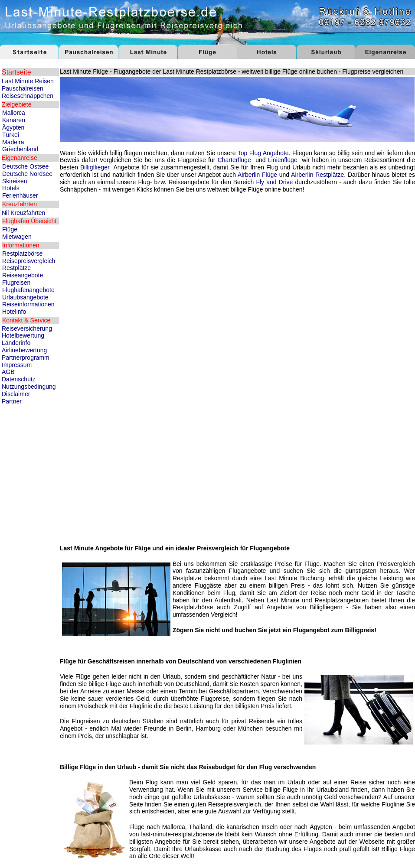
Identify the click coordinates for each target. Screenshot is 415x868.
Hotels (11, 188)
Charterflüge (234, 160)
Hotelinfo (14, 312)
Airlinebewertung (24, 350)
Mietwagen (17, 237)
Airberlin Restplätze (317, 175)
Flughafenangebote (28, 290)
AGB (8, 372)
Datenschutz (19, 379)
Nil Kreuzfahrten (23, 213)
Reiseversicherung (27, 328)
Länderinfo (16, 343)
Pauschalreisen (23, 88)
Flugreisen (16, 283)
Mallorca (14, 113)
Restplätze (16, 268)
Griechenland (20, 149)
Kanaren (14, 120)
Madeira (13, 142)
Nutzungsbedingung (29, 387)
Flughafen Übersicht (29, 221)
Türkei (11, 135)
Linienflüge (283, 160)
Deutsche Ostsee (25, 166)
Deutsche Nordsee (27, 174)
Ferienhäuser (20, 195)
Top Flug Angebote (263, 153)
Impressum (17, 365)
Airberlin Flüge (257, 175)
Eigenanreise (20, 158)
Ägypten (13, 127)
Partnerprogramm (26, 358)
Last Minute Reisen (28, 81)
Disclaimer (16, 394)
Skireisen (15, 181)
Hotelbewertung (23, 335)
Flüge (10, 229)
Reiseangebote (23, 275)
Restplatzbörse (22, 254)
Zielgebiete (17, 104)
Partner (12, 401)
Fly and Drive (274, 182)
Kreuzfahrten (20, 204)
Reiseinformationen (28, 304)
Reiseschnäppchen (28, 96)
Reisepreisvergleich (29, 261)
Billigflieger (95, 167)
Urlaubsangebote (25, 297)
